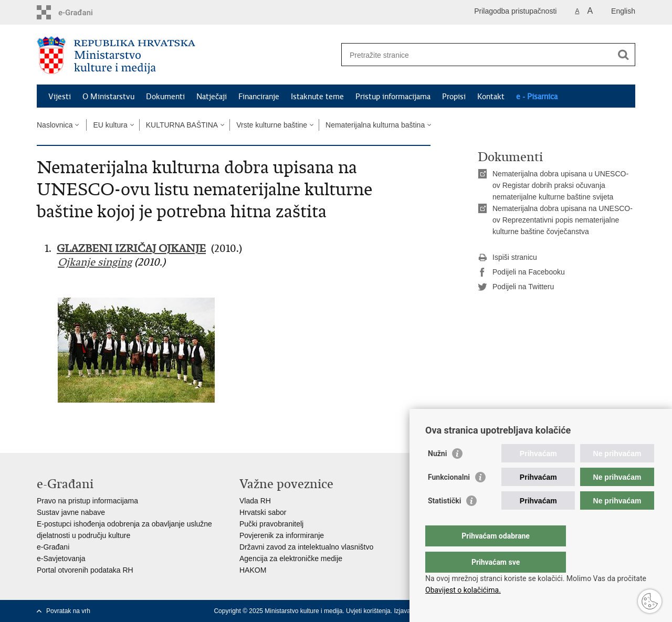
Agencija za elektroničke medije (291, 558)
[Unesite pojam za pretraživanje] (477, 55)
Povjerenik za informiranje (282, 535)
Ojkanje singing (95, 262)
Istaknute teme (317, 97)
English (623, 11)
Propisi (454, 97)
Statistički (444, 522)
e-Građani (53, 547)
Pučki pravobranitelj (271, 524)
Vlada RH (255, 501)
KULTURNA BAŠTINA (182, 125)
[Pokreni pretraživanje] (623, 55)
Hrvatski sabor (263, 512)
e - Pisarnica (537, 97)
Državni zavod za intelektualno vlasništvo (306, 547)
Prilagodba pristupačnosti (515, 11)
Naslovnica (55, 125)
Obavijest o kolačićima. (463, 590)
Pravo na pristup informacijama (87, 501)
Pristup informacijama (393, 97)
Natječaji (212, 97)
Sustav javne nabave (71, 512)
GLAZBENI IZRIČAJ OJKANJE (131, 249)
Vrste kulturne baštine (272, 125)
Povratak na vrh (68, 611)
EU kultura (110, 125)
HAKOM (253, 570)
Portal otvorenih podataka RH (85, 570)
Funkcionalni (449, 498)
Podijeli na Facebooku (521, 272)
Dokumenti (165, 97)
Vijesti (60, 97)
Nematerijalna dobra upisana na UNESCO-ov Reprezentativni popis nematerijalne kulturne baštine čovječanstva (563, 220)
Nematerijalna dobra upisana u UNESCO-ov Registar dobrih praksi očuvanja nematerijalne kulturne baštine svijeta (560, 185)
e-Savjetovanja (61, 558)
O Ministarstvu (108, 97)
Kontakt (491, 97)
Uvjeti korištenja (368, 611)
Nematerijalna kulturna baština (375, 125)
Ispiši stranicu (507, 258)
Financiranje (259, 97)
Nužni (437, 475)
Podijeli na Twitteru (516, 287)
